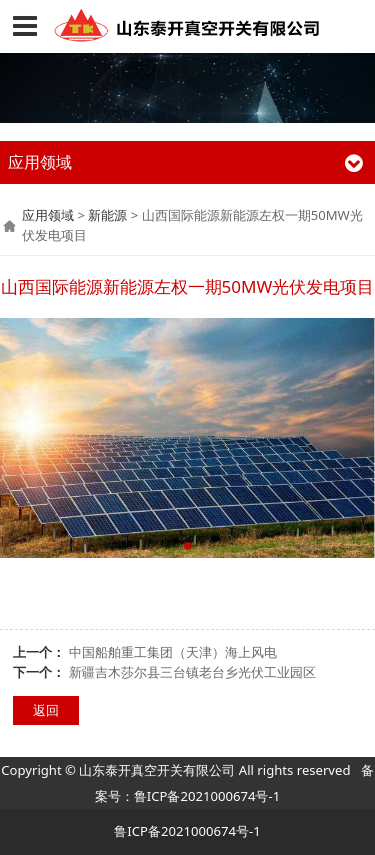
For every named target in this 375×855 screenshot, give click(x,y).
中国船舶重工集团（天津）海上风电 (173, 652)
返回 (46, 710)
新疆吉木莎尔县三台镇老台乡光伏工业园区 (192, 672)
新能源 (107, 215)
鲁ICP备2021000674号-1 (207, 796)
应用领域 (48, 215)
